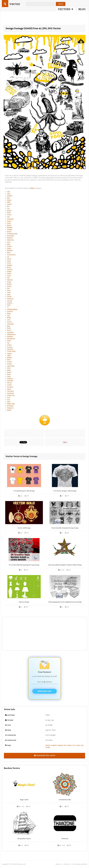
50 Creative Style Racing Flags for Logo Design (24, 565)
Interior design (24, 602)
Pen (8, 288)
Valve (9, 376)
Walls (9, 370)
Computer (10, 219)
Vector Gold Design (24, 528)
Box (8, 206)
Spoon (9, 372)
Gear (9, 295)
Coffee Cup (11, 395)
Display (10, 265)
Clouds (69, 745)
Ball (8, 198)
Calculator (10, 391)
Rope (9, 374)
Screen (9, 364)
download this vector (44, 755)
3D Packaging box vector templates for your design (65, 602)
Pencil (9, 259)
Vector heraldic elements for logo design (65, 528)
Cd (8, 257)
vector (15, 4)
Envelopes (11, 236)
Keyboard (10, 332)
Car (8, 208)
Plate (9, 305)
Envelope (10, 406)
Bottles (9, 284)
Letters (9, 204)
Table (9, 355)
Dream (9, 246)
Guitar (9, 282)
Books (9, 232)
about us (58, 864)
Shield (9, 271)
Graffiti (48, 748)
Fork (9, 397)
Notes (9, 248)
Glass (9, 261)
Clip (8, 192)
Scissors (10, 311)
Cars (9, 242)
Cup (8, 316)
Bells (9, 253)
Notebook (10, 299)
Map (9, 244)
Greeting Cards (12, 234)
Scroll (9, 263)
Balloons (10, 238)
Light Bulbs (11, 366)
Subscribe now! (44, 691)
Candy (9, 297)
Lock (9, 320)
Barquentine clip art (24, 839)
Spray (9, 389)
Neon (9, 360)
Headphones (11, 334)
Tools (9, 292)
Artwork (10, 303)
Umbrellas (10, 324)
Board (9, 330)
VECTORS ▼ (66, 9)
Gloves (9, 383)
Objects (33, 188)
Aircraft (9, 301)
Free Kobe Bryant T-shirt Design (24, 491)
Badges (10, 227)
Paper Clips (11, 404)
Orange (10, 229)
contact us (67, 864)
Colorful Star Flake (65, 800)
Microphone (11, 339)
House (9, 221)
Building (10, 250)
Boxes (9, 225)
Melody (60, 745)
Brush (9, 267)
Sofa (9, 402)
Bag (8, 326)
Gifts (9, 202)
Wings (9, 200)
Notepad (10, 337)
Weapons (10, 408)
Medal (9, 410)
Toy (8, 343)
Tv (8, 307)
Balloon (10, 358)
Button (9, 211)
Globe (9, 273)
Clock (9, 341)
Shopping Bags (12, 309)
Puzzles (10, 347)
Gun (9, 400)
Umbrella (10, 381)
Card (9, 194)
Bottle (9, 318)
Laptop (9, 353)
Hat (8, 278)
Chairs (9, 345)
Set (82, 745)
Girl (65, 745)
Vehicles (10, 280)
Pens (9, 290)
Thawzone (65, 839)
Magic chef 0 (24, 800)
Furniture (10, 387)
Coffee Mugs (11, 351)
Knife (9, 368)
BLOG (82, 9)
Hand (9, 276)
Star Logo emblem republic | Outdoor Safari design (65, 565)
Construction (11, 255)
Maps (9, 313)
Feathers (10, 379)
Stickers (10, 196)
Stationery (10, 240)
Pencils (10, 322)
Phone (9, 286)
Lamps (9, 385)
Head (9, 223)
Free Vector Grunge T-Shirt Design (65, 491)
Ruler (9, 328)
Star (8, 217)
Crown (9, 215)
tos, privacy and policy (80, 864)
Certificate (10, 393)
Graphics (54, 745)
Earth (9, 213)
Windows (10, 349)
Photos (9, 362)
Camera (10, 269)
